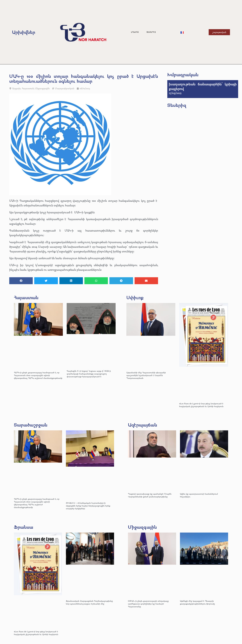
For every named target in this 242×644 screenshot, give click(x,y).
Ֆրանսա (24, 527)
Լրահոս (135, 32)
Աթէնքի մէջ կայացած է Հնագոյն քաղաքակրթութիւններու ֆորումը (197, 602)
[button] (21, 281)
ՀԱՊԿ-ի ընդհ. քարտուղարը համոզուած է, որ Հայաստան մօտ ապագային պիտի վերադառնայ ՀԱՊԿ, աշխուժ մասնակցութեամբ (38, 375)
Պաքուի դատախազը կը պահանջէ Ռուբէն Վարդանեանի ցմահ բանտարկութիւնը (150, 495)
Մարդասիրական (65, 88)
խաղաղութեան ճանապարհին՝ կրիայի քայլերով (203, 86)
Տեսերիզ (151, 32)
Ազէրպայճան (143, 425)
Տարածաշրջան (31, 425)
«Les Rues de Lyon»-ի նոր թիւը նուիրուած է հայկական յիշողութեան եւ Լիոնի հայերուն (201, 405)
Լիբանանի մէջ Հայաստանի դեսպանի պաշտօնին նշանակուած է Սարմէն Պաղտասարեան (146, 375)
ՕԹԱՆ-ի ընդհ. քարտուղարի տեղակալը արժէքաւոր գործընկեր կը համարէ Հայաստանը (148, 604)
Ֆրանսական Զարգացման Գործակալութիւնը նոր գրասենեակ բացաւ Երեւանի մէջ (89, 602)
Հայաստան (28, 88)
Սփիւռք (135, 297)
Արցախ (16, 88)
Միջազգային (42, 88)
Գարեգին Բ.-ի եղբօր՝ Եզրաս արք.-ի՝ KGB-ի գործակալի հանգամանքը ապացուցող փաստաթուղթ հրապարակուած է (89, 374)
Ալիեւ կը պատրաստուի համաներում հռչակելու (199, 495)
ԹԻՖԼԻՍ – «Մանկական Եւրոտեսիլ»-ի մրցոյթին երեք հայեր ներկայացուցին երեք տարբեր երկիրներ (88, 506)
